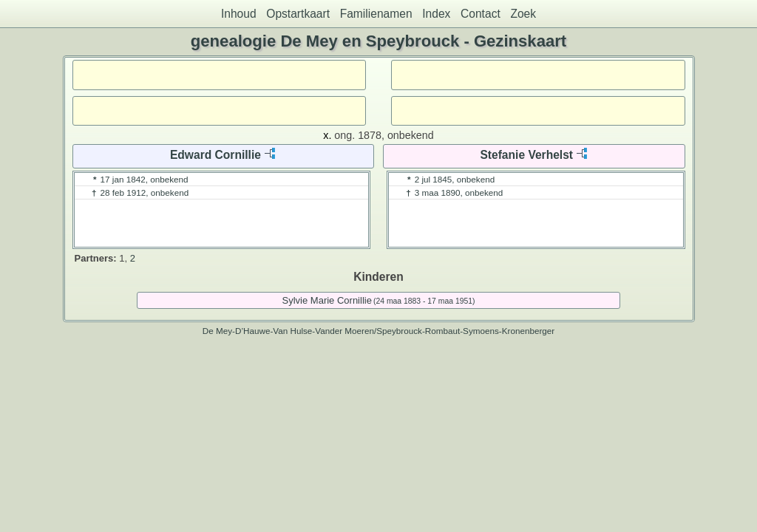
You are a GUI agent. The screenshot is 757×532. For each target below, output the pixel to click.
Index (436, 14)
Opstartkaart (298, 14)
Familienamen (376, 14)
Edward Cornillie (215, 155)
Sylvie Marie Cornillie (327, 300)
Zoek (523, 14)
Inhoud (239, 14)
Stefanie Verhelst (526, 155)
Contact (481, 14)
